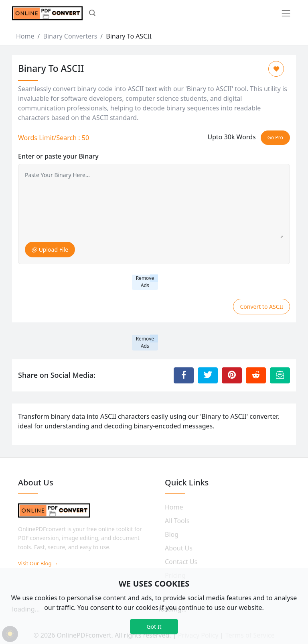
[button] (92, 14)
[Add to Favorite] (276, 69)
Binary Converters (70, 36)
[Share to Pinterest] (232, 375)
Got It (154, 627)
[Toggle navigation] (286, 13)
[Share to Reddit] (256, 375)
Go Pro (275, 138)
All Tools (177, 521)
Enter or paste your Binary (58, 156)
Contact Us (181, 562)
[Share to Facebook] (184, 375)
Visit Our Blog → (38, 563)
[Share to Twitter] (208, 375)
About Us (179, 548)
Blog (172, 534)
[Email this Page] (280, 375)
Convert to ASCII (261, 307)
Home (25, 36)
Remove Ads (145, 282)
